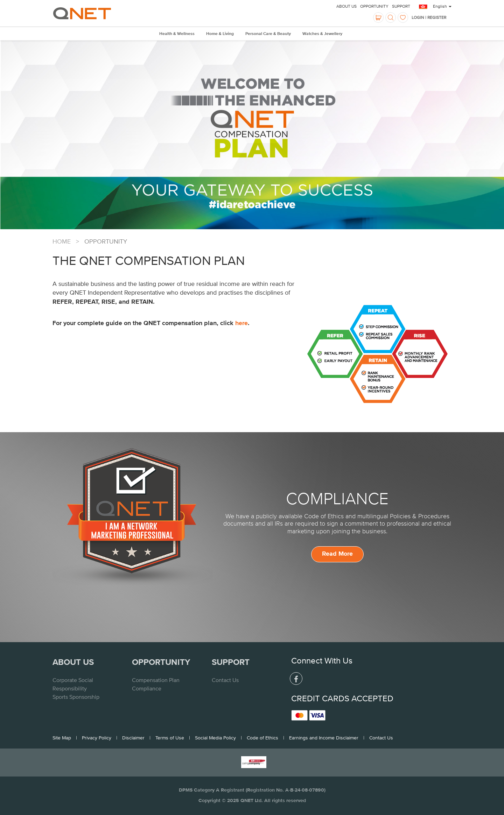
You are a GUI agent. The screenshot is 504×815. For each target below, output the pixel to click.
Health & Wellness (177, 34)
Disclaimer (133, 738)
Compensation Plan (156, 680)
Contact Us (225, 680)
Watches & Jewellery (322, 34)
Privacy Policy (97, 738)
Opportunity (374, 6)
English (442, 6)
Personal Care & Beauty (268, 34)
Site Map (62, 738)
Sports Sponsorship (76, 697)
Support (401, 6)
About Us (346, 6)
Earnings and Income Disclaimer (324, 738)
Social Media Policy (215, 738)
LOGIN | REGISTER (429, 17)
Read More (337, 554)
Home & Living (220, 34)
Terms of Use (170, 738)
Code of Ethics (262, 738)
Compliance (147, 688)
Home (62, 241)
